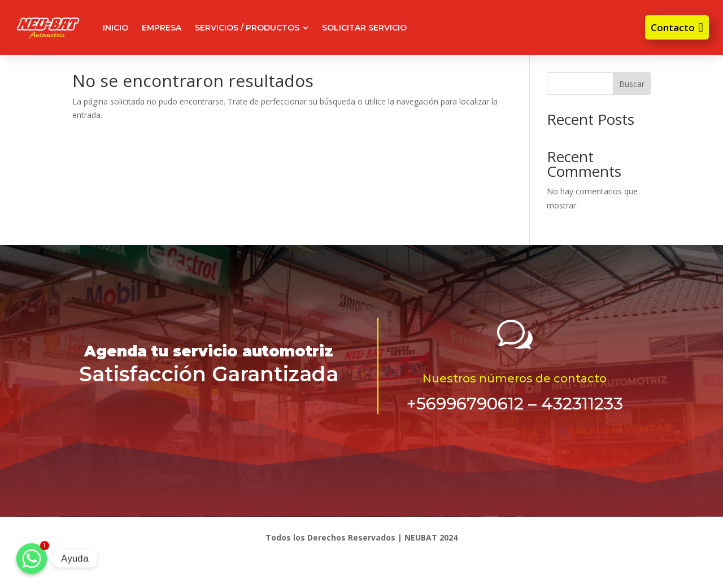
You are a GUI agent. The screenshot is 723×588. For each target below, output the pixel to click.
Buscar (632, 84)
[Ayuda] (32, 559)
